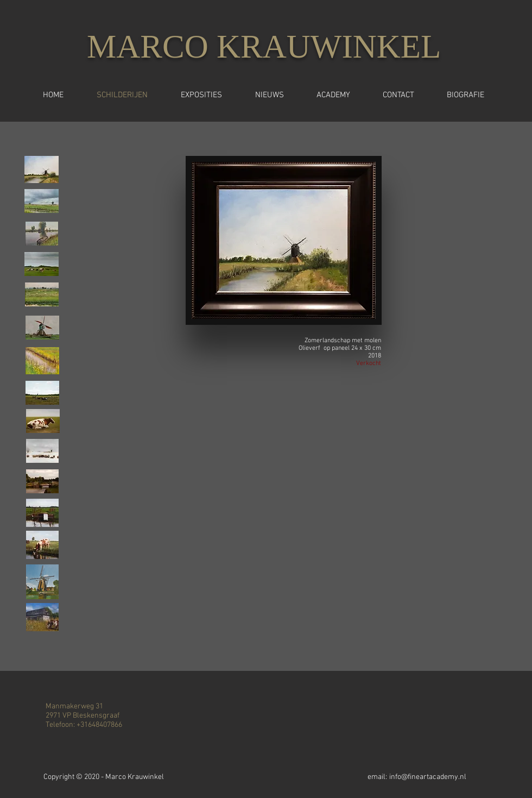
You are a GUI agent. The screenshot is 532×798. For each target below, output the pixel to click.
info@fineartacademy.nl (428, 777)
